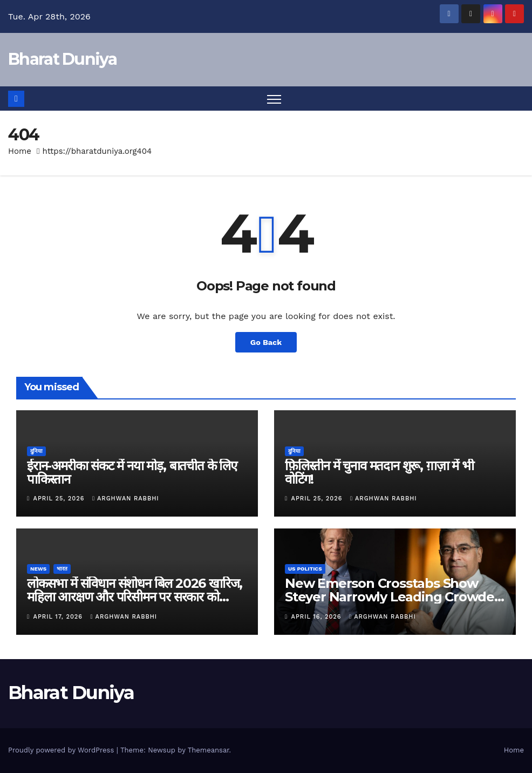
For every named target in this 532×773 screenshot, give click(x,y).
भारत (62, 569)
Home (20, 151)
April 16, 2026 (318, 617)
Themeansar (209, 750)
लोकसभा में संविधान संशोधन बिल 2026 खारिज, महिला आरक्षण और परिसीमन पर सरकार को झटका (135, 597)
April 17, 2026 (59, 617)
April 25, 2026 (60, 499)
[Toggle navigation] (274, 99)
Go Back (266, 342)
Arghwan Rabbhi (126, 499)
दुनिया (36, 451)
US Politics (305, 569)
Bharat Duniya (62, 59)
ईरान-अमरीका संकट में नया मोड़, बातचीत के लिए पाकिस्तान (132, 472)
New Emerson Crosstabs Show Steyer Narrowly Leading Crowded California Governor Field (394, 597)
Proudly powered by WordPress (62, 750)
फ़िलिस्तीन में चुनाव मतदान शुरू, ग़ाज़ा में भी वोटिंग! (379, 472)
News (38, 569)
